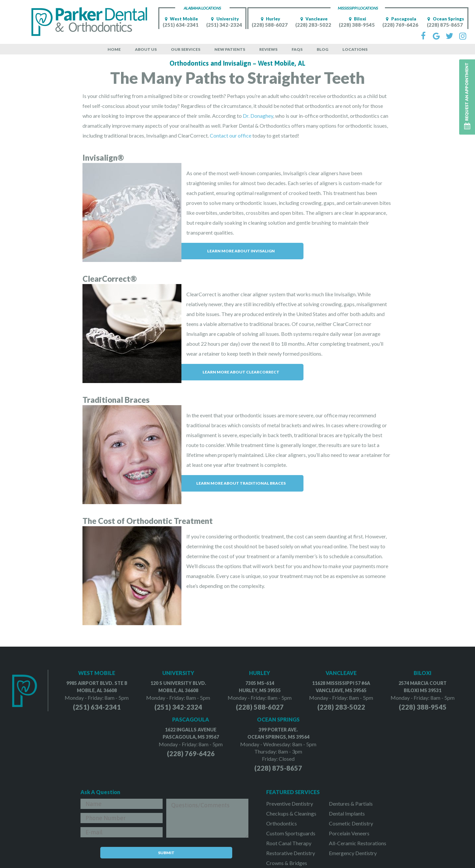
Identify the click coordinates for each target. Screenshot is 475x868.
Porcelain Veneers (349, 833)
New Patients (230, 49)
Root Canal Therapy (289, 843)
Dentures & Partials (351, 804)
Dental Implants (347, 813)
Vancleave (313, 19)
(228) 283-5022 (313, 25)
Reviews (268, 49)
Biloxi (357, 19)
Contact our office (231, 135)
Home (114, 49)
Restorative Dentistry (291, 853)
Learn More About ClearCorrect (241, 372)
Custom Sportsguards (291, 833)
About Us (146, 49)
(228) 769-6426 (400, 25)
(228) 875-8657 (445, 25)
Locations (355, 49)
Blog (322, 49)
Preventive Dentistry (290, 804)
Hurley (269, 19)
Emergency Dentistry (353, 853)
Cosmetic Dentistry (351, 823)
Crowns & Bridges (287, 863)
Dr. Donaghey (258, 116)
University (224, 19)
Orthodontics (282, 823)
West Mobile (180, 19)
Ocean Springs (445, 19)
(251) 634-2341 (181, 25)
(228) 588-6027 (270, 25)
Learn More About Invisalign (241, 251)
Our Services (186, 49)
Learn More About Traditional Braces (241, 483)
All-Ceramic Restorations (358, 843)
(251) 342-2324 (224, 25)
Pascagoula (400, 19)
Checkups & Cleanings (291, 813)
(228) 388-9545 (357, 25)
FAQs (297, 49)
